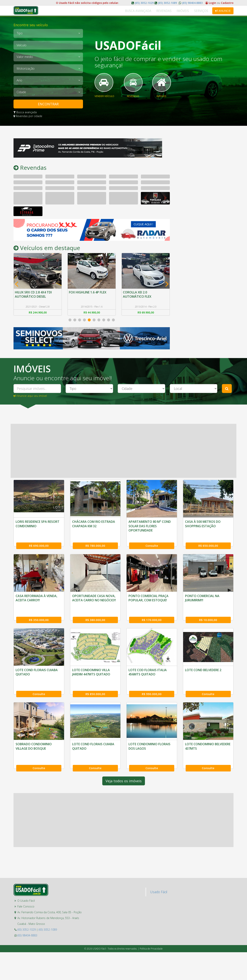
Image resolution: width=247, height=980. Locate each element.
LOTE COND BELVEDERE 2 (147, 730)
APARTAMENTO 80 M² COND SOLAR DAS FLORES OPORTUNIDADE (150, 528)
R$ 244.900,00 (38, 314)
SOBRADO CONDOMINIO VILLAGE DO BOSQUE (203, 732)
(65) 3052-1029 (144, 3)
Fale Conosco (26, 955)
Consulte (152, 541)
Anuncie (223, 11)
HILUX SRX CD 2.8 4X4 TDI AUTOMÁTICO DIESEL (34, 295)
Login (211, 3)
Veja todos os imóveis (124, 830)
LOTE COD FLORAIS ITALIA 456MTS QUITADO (91, 732)
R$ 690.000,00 (39, 541)
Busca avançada (25, 112)
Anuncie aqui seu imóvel (30, 397)
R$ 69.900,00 (146, 314)
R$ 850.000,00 (39, 748)
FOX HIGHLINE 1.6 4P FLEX (88, 293)
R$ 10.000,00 (152, 679)
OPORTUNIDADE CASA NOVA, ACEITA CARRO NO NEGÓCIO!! (37, 663)
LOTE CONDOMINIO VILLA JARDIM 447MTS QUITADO (35, 732)
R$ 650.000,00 (208, 541)
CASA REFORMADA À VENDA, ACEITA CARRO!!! (206, 594)
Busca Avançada (151, 11)
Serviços (203, 11)
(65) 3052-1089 (167, 3)
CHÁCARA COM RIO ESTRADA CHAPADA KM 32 (94, 525)
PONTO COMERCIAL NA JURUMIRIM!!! (146, 663)
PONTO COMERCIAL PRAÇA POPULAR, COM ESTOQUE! (92, 663)
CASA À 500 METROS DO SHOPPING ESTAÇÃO (203, 525)
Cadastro (227, 3)
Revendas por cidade (28, 116)
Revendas (173, 11)
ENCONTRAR (48, 104)
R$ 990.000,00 (95, 748)
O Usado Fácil (26, 949)
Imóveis (188, 11)
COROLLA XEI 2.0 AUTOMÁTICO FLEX (138, 295)
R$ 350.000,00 (208, 610)
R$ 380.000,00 (39, 679)
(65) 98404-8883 (192, 3)
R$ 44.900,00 (92, 314)
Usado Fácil (159, 941)
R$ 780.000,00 (95, 541)
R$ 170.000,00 (95, 679)
